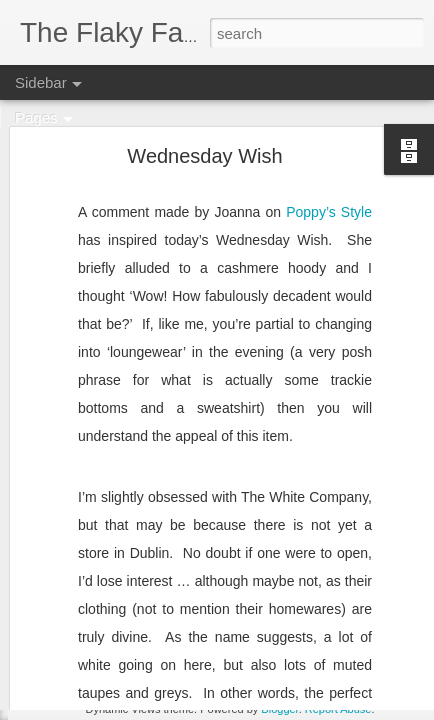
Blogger (279, 709)
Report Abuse (338, 709)
